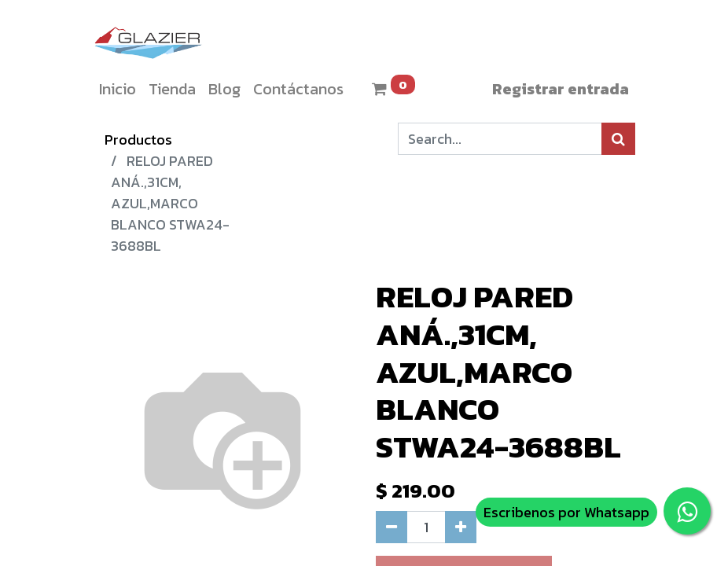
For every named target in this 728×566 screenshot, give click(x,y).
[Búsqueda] (618, 139)
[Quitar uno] (392, 527)
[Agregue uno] (461, 527)
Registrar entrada (561, 89)
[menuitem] (118, 89)
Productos (138, 140)
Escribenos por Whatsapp (566, 512)
